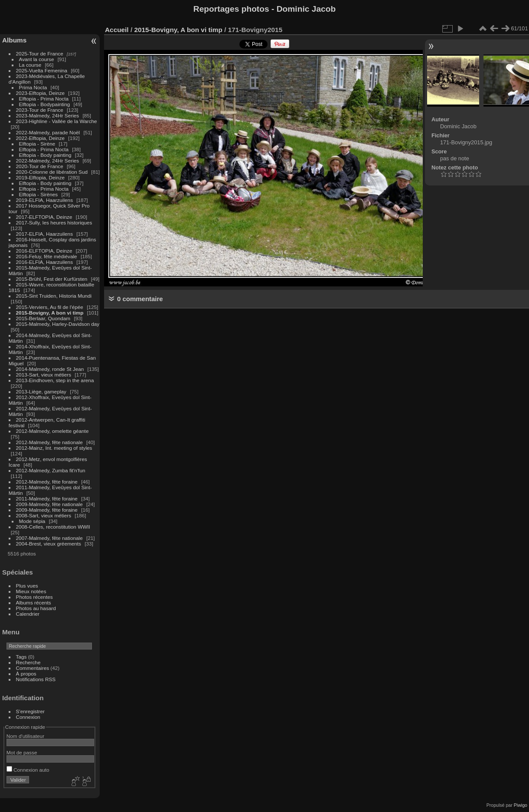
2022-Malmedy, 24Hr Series (48, 161)
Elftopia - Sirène (37, 144)
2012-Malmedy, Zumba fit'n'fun (51, 470)
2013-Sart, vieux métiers (44, 375)
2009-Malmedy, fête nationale (49, 504)
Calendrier (28, 614)
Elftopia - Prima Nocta (44, 99)
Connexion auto (28, 770)
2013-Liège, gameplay (41, 391)
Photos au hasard (36, 608)
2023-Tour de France (40, 110)
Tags (21, 657)
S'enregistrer (30, 711)
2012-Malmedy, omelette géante (52, 431)
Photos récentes (34, 597)
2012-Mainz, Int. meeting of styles (54, 448)
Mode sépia (32, 521)
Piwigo (521, 805)
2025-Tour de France (40, 54)
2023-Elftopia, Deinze (41, 93)
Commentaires (33, 668)
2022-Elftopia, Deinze (41, 138)
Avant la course (37, 59)
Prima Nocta (33, 87)
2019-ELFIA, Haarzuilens (44, 200)
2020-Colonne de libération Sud (52, 172)
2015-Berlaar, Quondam (43, 318)
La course (30, 65)
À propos (26, 674)
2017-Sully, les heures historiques (54, 222)
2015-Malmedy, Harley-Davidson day (58, 324)
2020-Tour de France (40, 166)
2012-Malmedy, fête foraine (47, 482)
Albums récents (34, 603)
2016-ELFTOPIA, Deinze (44, 251)
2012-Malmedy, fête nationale (49, 442)
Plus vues (27, 586)
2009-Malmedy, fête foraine (47, 510)
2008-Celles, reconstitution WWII (53, 527)
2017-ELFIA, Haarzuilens (45, 234)
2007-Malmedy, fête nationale (49, 538)
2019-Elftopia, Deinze (41, 177)
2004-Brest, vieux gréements (49, 544)
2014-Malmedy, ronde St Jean (50, 369)
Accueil (117, 30)
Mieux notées (31, 591)
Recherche (28, 662)
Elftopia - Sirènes (39, 194)
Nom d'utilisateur (25, 736)
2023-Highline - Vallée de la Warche (57, 121)
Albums (14, 40)
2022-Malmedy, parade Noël (48, 132)
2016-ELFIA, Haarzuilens (44, 262)
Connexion (28, 717)
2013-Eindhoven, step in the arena (55, 380)
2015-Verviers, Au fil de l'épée (50, 307)
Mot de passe (22, 752)
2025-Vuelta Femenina (42, 70)
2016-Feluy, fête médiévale (47, 256)
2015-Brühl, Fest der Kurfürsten (52, 279)
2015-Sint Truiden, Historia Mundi (54, 296)
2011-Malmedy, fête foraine (47, 499)
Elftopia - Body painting (45, 155)
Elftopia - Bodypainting (45, 104)
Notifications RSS (36, 679)
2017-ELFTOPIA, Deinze (44, 217)
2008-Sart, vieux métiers (44, 515)
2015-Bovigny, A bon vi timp (50, 313)
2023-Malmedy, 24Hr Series (48, 115)
